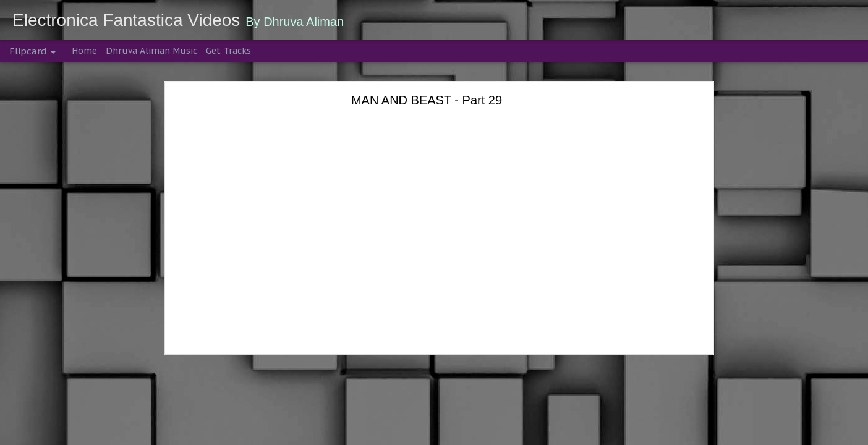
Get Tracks (228, 51)
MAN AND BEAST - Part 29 (427, 100)
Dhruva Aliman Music (151, 51)
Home (84, 51)
